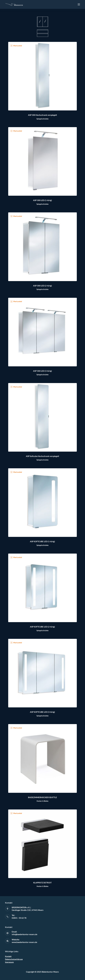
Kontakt (8, 956)
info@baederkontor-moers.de (25, 934)
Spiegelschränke (42, 119)
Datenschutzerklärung (14, 959)
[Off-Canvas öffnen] (79, 4)
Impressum (9, 962)
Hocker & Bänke (42, 801)
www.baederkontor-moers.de (24, 942)
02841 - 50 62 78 (19, 918)
